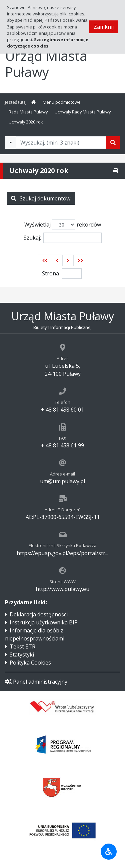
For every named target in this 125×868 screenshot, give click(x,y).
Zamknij (104, 27)
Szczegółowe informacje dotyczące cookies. (48, 43)
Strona (50, 273)
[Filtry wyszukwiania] (11, 143)
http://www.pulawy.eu (62, 589)
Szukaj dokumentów (41, 198)
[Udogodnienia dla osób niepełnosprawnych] (109, 852)
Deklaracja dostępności (39, 614)
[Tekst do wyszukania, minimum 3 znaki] (61, 143)
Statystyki (22, 655)
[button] (45, 260)
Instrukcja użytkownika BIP (44, 622)
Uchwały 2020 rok (26, 122)
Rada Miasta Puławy (28, 112)
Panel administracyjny (36, 682)
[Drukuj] (116, 171)
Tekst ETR (22, 646)
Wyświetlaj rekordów (63, 225)
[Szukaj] (113, 143)
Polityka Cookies (30, 663)
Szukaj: (63, 238)
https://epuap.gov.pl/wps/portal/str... (62, 553)
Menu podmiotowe (62, 102)
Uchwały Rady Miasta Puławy (83, 112)
